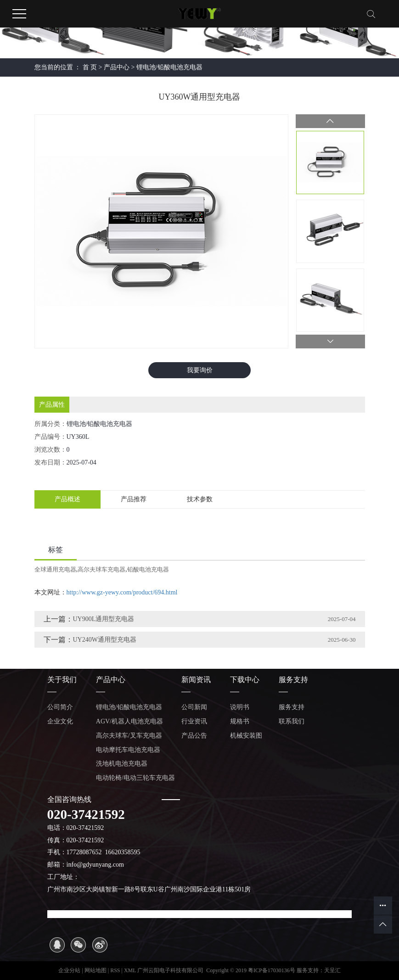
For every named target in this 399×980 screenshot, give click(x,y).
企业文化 (60, 721)
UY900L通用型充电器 (104, 619)
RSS (115, 970)
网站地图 (96, 970)
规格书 (240, 721)
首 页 (90, 67)
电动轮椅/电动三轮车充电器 (135, 778)
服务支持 (292, 707)
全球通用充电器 (55, 569)
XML (130, 970)
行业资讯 (194, 721)
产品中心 (117, 67)
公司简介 (60, 707)
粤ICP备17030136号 (272, 970)
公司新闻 (194, 707)
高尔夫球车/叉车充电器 (129, 736)
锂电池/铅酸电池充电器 (169, 67)
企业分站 (69, 970)
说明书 (240, 707)
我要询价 (200, 370)
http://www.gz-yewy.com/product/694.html (122, 592)
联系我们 (292, 721)
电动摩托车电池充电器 (128, 750)
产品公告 (194, 736)
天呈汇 (332, 970)
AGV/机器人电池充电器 (129, 721)
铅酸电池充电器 (148, 569)
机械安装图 (246, 736)
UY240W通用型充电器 (105, 640)
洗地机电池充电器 (122, 764)
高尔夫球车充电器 (101, 569)
